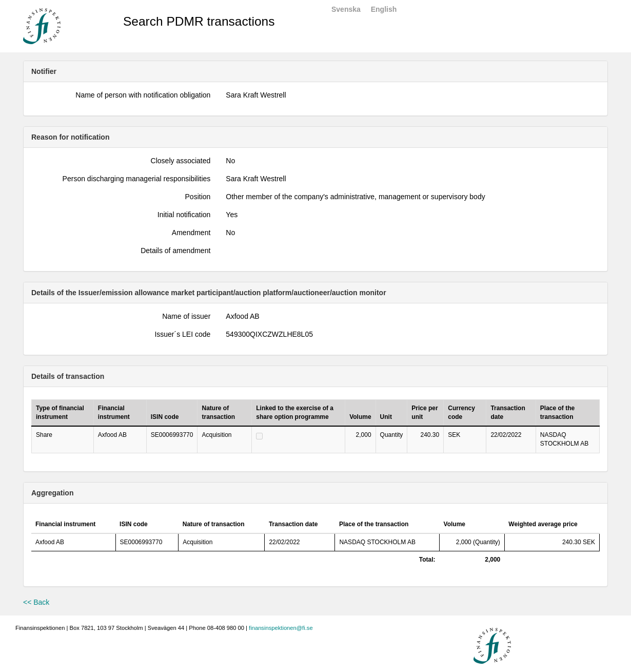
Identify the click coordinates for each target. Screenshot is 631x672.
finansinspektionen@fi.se (281, 628)
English (384, 9)
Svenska (346, 9)
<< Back (36, 602)
